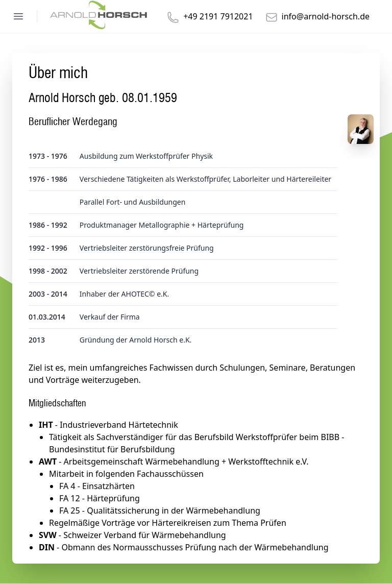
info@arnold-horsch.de (326, 16)
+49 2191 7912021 (218, 16)
